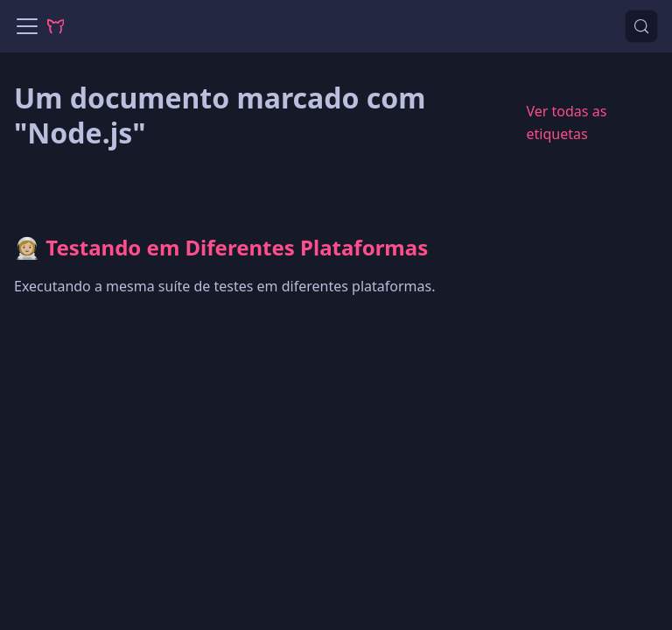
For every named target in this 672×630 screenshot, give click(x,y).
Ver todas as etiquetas (566, 122)
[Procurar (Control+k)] (641, 26)
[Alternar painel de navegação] (27, 26)
